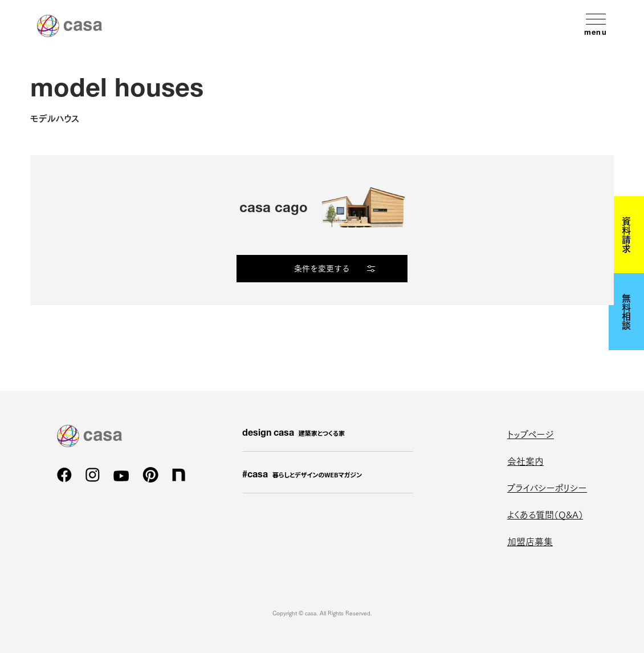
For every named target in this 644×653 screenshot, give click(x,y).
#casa (302, 475)
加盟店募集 (530, 541)
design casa (294, 433)
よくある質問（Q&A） (545, 514)
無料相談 (626, 311)
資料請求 (626, 234)
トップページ (531, 434)
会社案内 (525, 461)
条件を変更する (322, 268)
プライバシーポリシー (547, 487)
